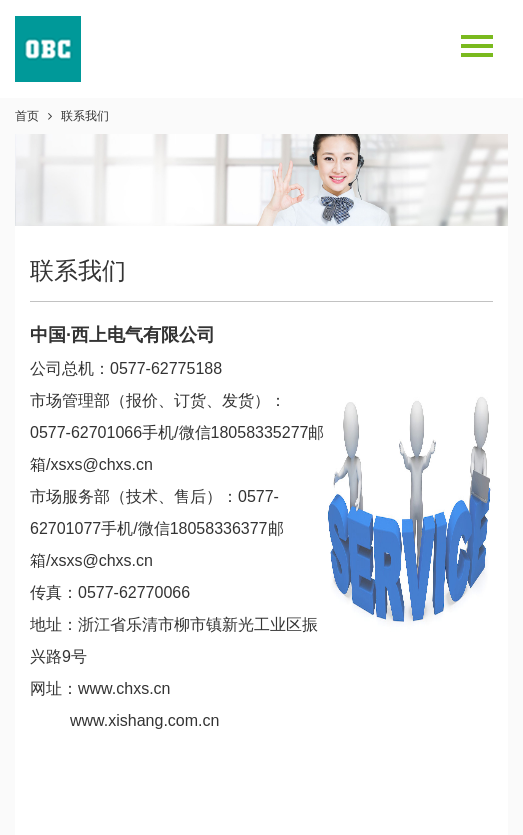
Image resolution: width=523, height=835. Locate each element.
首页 (27, 116)
